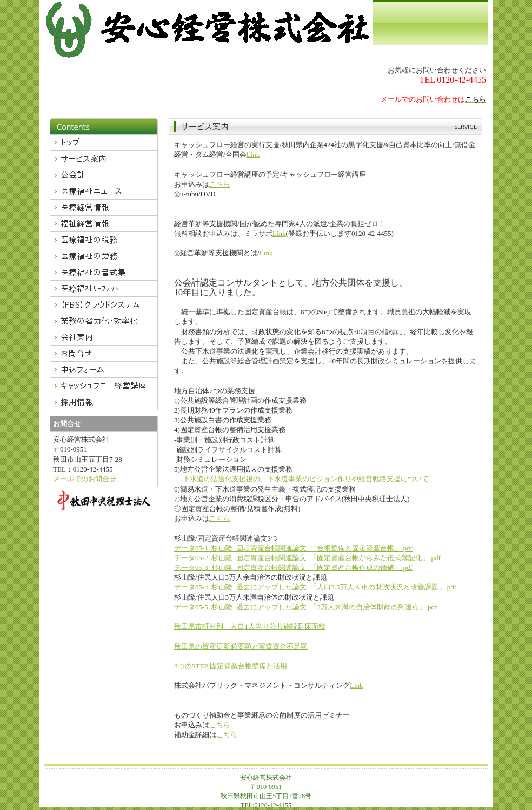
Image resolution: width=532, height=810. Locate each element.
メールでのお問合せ (85, 479)
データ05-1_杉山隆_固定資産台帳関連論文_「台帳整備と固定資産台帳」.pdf (293, 548)
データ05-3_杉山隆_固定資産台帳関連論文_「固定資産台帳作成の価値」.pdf (293, 567)
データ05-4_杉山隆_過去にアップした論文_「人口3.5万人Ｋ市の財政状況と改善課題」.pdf (315, 587)
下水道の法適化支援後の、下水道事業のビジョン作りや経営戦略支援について (306, 479)
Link (253, 154)
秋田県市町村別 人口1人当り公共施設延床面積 (250, 626)
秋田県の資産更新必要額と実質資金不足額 (241, 646)
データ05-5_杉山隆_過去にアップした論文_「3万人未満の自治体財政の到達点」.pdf (305, 607)
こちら (220, 184)
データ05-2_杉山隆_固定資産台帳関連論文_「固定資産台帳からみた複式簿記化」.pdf (307, 558)
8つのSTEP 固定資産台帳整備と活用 (231, 666)
